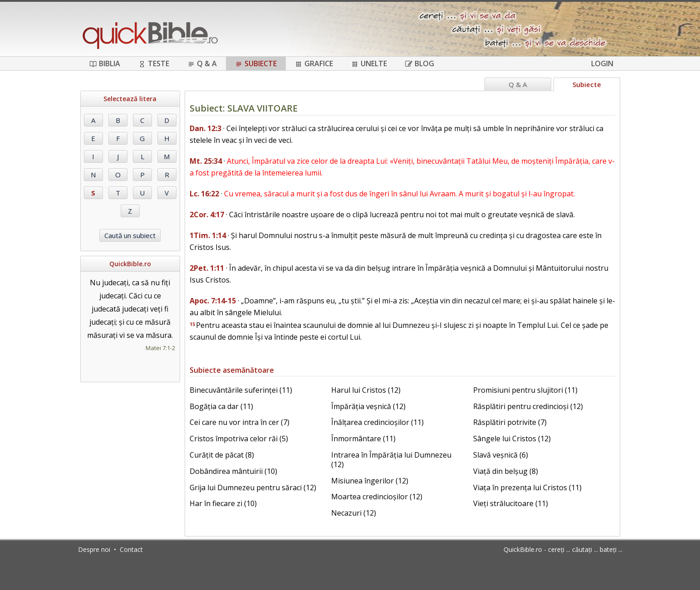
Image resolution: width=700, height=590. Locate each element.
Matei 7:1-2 (160, 348)
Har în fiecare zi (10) (223, 503)
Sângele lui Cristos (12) (512, 439)
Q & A (202, 63)
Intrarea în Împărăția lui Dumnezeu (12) (391, 460)
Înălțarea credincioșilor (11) (377, 422)
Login (602, 63)
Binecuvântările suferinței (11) (241, 390)
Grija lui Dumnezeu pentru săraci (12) (253, 488)
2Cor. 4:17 (207, 215)
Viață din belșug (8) (506, 471)
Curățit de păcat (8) (222, 455)
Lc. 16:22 (204, 194)
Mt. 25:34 (206, 161)
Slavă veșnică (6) (501, 455)
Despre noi (94, 549)
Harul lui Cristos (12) (366, 390)
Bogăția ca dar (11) (221, 406)
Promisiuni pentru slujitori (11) (525, 390)
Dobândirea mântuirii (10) (233, 471)
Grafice (314, 63)
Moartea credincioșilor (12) (377, 497)
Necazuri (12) (354, 513)
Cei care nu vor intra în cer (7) (240, 422)
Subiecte (256, 63)
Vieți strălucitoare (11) (511, 503)
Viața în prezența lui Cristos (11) (527, 488)
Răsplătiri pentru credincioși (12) (528, 406)
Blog (420, 63)
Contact (131, 549)
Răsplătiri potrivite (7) (510, 422)
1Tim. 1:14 (208, 235)
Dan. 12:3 (206, 128)
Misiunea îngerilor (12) (370, 481)
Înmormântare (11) (363, 439)
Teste (154, 63)
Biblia (105, 63)
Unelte (369, 63)
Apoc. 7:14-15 (213, 301)
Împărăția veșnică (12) (368, 406)
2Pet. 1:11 (207, 268)
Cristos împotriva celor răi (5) (239, 439)
